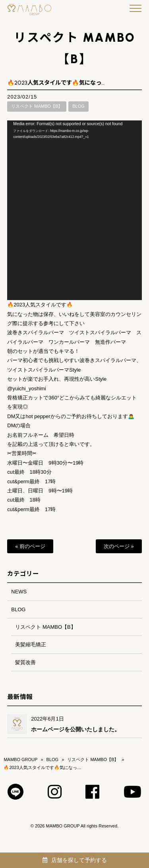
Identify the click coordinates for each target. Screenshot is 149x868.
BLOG (78, 106)
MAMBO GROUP (20, 759)
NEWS (19, 592)
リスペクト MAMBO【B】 (37, 106)
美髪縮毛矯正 (31, 644)
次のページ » (119, 546)
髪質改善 (25, 662)
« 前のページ (30, 546)
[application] (74, 210)
